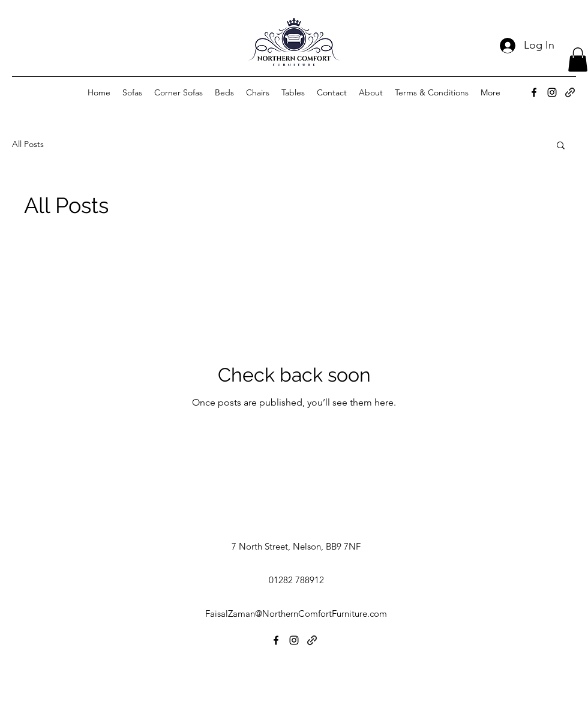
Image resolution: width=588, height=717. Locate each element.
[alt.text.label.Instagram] (552, 92)
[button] (578, 60)
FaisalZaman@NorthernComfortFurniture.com (296, 613)
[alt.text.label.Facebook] (534, 92)
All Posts (28, 144)
